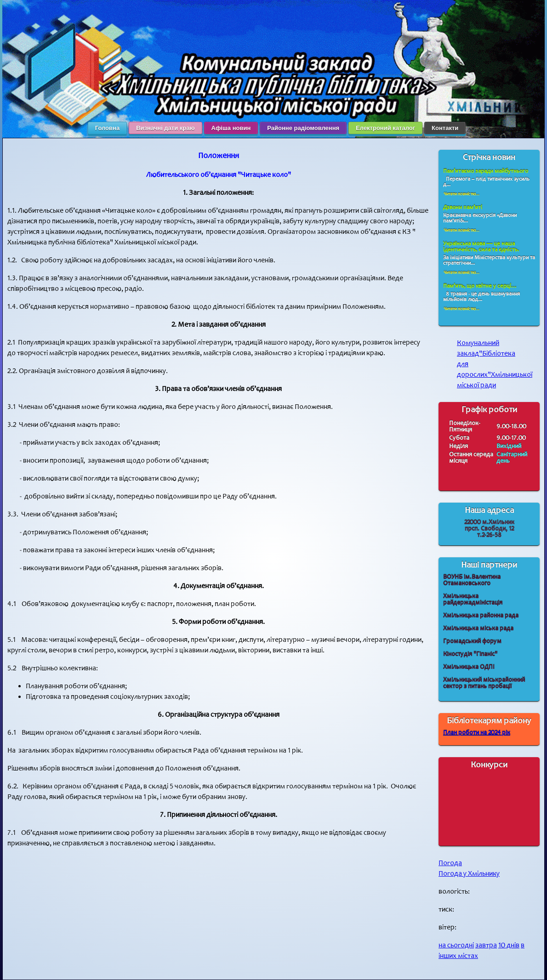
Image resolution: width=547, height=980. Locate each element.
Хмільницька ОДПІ (469, 667)
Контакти (445, 128)
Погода (450, 863)
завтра (486, 945)
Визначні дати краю (165, 128)
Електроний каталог (385, 128)
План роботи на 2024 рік (477, 733)
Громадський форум (472, 641)
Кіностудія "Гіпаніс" (470, 654)
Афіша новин (231, 128)
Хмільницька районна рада (481, 615)
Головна (107, 128)
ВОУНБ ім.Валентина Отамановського (472, 580)
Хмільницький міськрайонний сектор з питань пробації (484, 683)
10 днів (509, 945)
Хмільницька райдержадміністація (473, 599)
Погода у (469, 874)
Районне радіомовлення (303, 128)
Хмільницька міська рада (478, 628)
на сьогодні (456, 945)
